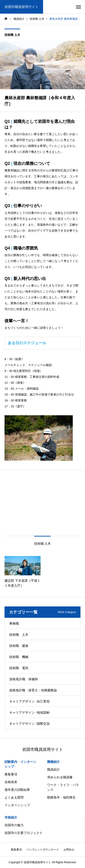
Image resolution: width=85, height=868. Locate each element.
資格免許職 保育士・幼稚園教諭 (33, 690)
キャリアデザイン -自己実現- (30, 701)
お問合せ (69, 850)
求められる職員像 (60, 777)
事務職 (14, 623)
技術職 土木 (12, 35)
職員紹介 (53, 769)
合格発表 (11, 782)
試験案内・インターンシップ (20, 764)
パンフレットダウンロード (43, 850)
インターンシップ (17, 805)
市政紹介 (11, 817)
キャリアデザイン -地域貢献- (30, 712)
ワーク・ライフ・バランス (63, 787)
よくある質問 (14, 797)
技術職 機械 (19, 657)
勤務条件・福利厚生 (61, 797)
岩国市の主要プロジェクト (24, 833)
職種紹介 (53, 762)
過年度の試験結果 (17, 790)
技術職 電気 (19, 668)
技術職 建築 (19, 646)
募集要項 (11, 774)
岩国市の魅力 (14, 825)
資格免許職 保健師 (24, 679)
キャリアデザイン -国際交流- (30, 724)
